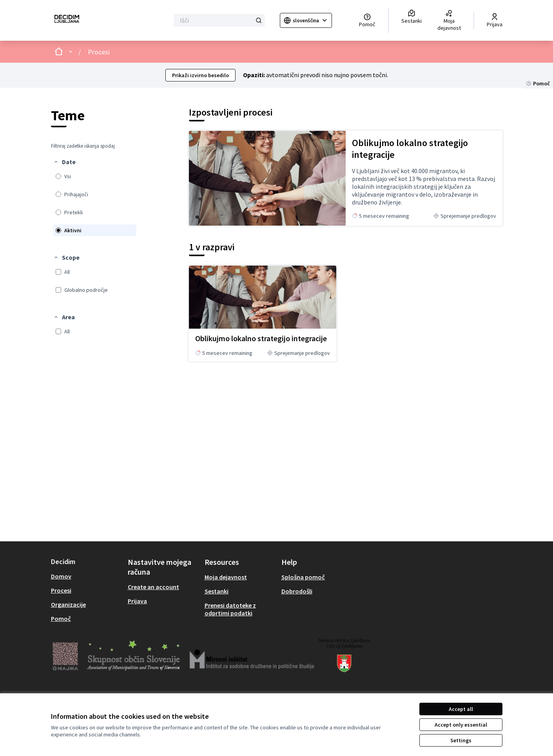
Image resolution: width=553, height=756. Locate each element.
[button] (64, 162)
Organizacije (68, 604)
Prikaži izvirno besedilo (200, 75)
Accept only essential (461, 725)
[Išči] (219, 20)
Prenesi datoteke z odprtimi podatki (230, 609)
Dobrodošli (297, 591)
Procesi (99, 52)
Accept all (461, 709)
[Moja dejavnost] (449, 20)
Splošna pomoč (303, 577)
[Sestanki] (412, 17)
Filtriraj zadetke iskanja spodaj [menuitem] (83, 146)
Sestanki (217, 591)
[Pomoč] (367, 20)
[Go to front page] (67, 21)
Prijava (137, 601)
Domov (61, 576)
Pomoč (61, 619)
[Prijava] (495, 20)
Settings (461, 740)
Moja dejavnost (226, 577)
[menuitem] (95, 197)
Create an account (153, 587)
